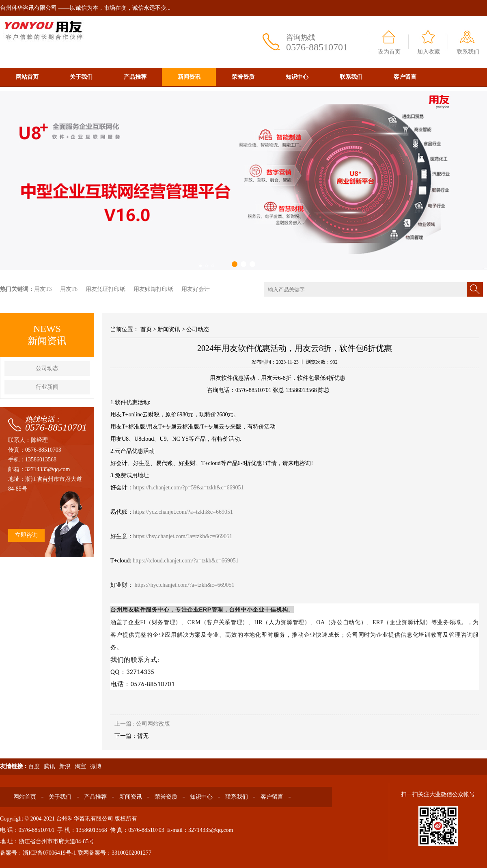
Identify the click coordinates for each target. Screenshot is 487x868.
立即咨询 (26, 535)
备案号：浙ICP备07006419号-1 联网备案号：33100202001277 (76, 853)
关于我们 (81, 77)
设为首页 (389, 52)
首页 (146, 329)
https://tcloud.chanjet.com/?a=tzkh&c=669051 (186, 561)
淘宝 (80, 766)
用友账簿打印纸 (153, 289)
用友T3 (43, 289)
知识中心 (297, 77)
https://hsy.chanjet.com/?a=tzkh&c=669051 (183, 536)
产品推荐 (135, 77)
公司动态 (47, 368)
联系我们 (468, 52)
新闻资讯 (189, 77)
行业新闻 (47, 387)
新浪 (65, 766)
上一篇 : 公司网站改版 (142, 724)
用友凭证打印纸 (106, 289)
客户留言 (405, 77)
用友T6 (69, 289)
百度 (34, 766)
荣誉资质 (243, 77)
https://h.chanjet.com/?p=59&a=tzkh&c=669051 (189, 488)
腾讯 (50, 766)
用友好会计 (196, 289)
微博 (96, 766)
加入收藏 (429, 52)
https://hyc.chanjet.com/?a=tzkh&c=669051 (185, 585)
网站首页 (27, 77)
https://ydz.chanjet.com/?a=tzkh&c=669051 (183, 512)
